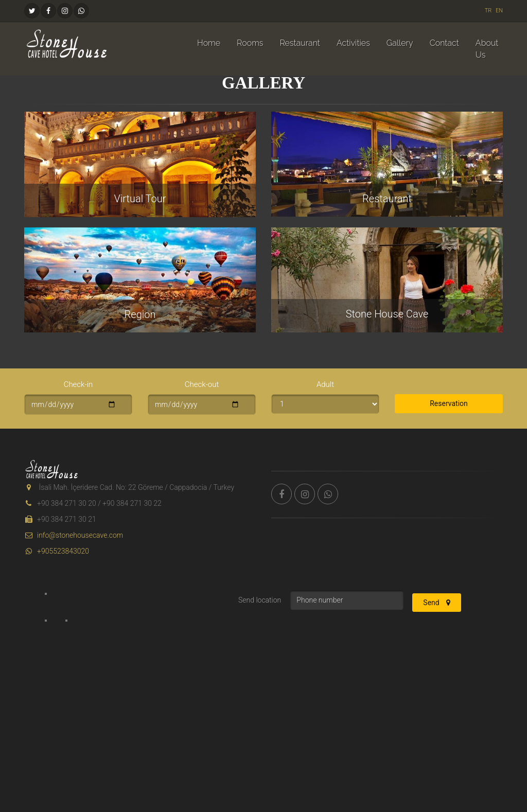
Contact (444, 43)
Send (437, 603)
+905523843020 (57, 551)
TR (488, 11)
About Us (487, 49)
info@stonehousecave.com (74, 535)
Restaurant (300, 43)
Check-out (202, 384)
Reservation (449, 403)
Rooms (250, 43)
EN (499, 11)
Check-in (78, 384)
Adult (325, 384)
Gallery (400, 43)
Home (209, 43)
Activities (353, 43)
